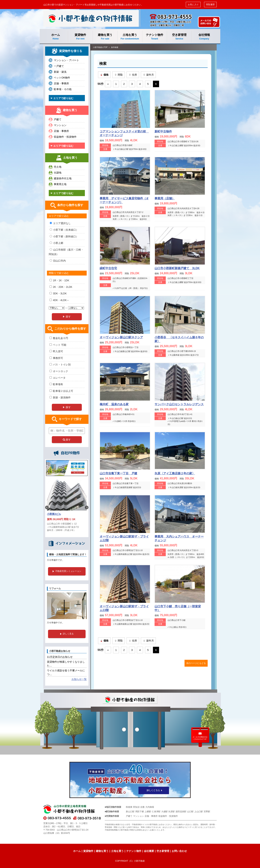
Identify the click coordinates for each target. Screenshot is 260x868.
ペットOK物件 (62, 78)
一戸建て (59, 66)
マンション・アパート (66, 60)
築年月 (148, 75)
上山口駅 (199, 812)
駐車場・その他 (63, 89)
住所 (133, 75)
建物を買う (105, 37)
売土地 (58, 167)
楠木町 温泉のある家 (114, 404)
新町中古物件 (163, 131)
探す (67, 440)
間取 (119, 75)
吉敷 (142, 807)
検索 (103, 63)
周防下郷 (140, 812)
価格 (104, 75)
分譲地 (58, 173)
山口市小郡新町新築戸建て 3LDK (177, 268)
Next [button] (87, 507)
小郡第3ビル (54, 514)
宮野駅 (207, 812)
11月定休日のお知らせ (60, 657)
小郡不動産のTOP (100, 47)
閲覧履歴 (210, 5)
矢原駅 (172, 812)
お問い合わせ (179, 851)
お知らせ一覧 (79, 679)
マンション (60, 125)
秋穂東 (129, 807)
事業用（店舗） (165, 198)
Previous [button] (47, 507)
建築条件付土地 (63, 178)
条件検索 (115, 47)
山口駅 (190, 812)
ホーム (56, 37)
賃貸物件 (80, 37)
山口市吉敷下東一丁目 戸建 (118, 473)
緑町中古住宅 (108, 268)
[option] (67, 508)
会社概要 (149, 851)
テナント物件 (155, 37)
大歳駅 (164, 812)
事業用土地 (60, 184)
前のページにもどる (196, 663)
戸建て (58, 119)
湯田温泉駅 (181, 812)
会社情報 (204, 37)
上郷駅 (148, 812)
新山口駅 (130, 812)
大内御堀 (150, 807)
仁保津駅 (156, 812)
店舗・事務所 (61, 83)
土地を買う (130, 37)
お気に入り (193, 5)
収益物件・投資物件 (65, 137)
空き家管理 (179, 37)
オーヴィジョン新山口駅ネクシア (121, 337)
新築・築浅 (60, 72)
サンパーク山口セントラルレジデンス (179, 404)
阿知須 (136, 807)
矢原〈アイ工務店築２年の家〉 (175, 473)
